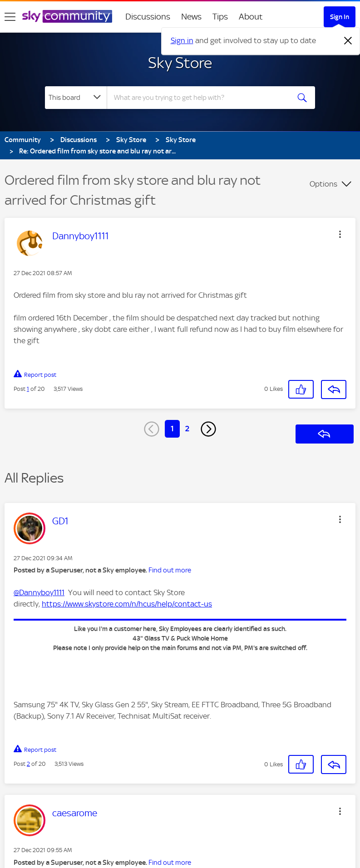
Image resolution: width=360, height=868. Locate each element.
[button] (340, 234)
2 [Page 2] (187, 429)
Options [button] (323, 184)
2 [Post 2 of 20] (28, 764)
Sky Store (180, 63)
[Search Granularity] (76, 98)
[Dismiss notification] (348, 41)
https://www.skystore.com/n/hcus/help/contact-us (127, 604)
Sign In (340, 17)
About (251, 17)
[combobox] (201, 98)
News (191, 17)
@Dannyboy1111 (39, 592)
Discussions (148, 17)
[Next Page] (208, 429)
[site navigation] (10, 17)
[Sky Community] (67, 16)
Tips (220, 17)
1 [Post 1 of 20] (28, 389)
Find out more (170, 570)
